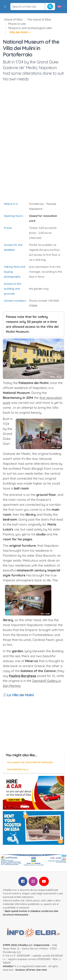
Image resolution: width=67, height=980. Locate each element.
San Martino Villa (18, 769)
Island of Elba (13, 19)
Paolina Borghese (23, 676)
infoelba (8, 966)
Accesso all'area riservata (31, 970)
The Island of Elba (39, 19)
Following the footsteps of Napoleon (30, 762)
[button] (5, 7)
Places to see (17, 24)
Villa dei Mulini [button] (20, 32)
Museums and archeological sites (30, 28)
